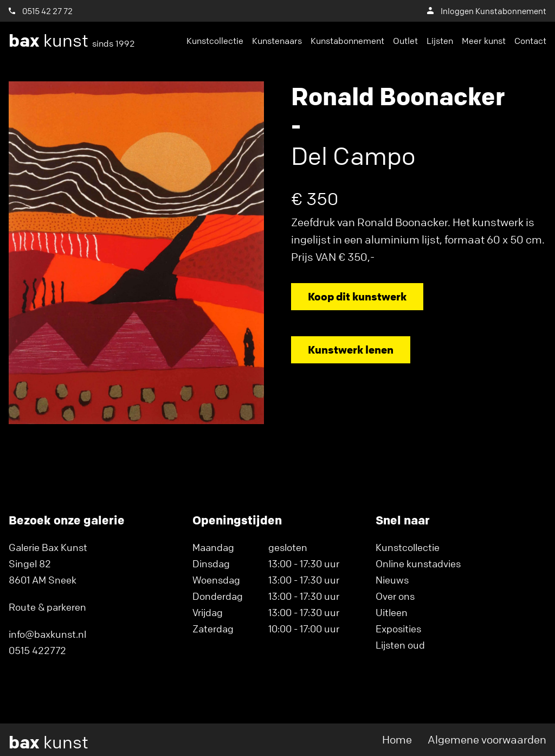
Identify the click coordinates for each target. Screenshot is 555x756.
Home (397, 739)
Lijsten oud (400, 645)
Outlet (405, 41)
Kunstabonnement (347, 41)
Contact (530, 41)
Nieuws (392, 580)
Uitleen (392, 612)
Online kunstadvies (418, 563)
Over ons (395, 596)
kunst (72, 41)
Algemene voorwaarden (487, 739)
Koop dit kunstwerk (357, 296)
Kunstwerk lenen (351, 350)
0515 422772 (37, 650)
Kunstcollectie (215, 41)
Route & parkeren (47, 607)
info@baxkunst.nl (47, 634)
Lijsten (440, 41)
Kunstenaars (277, 41)
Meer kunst (484, 41)
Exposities (398, 629)
